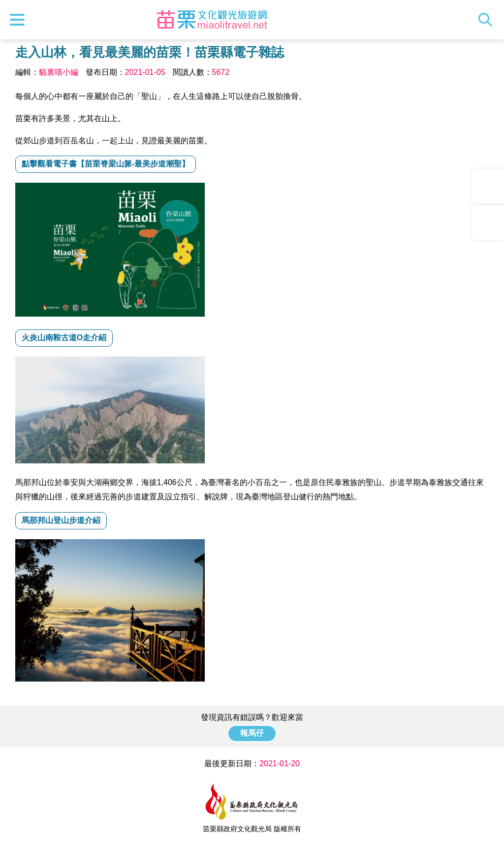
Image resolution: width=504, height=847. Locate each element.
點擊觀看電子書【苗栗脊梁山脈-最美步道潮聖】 (106, 164)
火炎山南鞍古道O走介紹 (64, 338)
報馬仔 (252, 733)
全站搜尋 (488, 20)
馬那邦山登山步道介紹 (61, 520)
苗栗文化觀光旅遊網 (212, 20)
